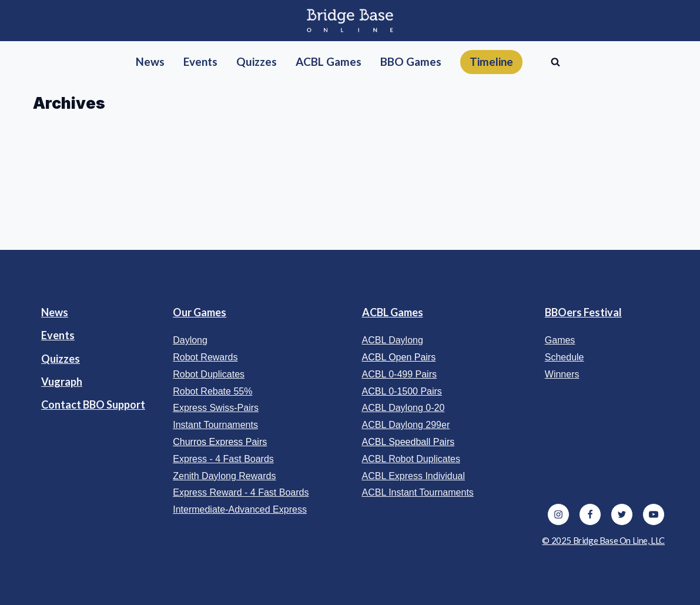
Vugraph (62, 382)
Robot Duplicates (209, 374)
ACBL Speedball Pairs (408, 442)
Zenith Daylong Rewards (224, 476)
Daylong (190, 340)
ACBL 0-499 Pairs (399, 374)
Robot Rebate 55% (212, 391)
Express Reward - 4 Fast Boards (241, 492)
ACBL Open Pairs (399, 357)
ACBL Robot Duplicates (411, 459)
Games (560, 340)
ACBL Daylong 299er (406, 425)
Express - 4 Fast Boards (223, 459)
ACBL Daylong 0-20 (403, 408)
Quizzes (61, 359)
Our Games (200, 312)
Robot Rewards (205, 357)
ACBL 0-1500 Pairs (402, 391)
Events (58, 335)
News (55, 312)
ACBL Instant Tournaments (418, 492)
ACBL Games (393, 312)
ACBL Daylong (393, 340)
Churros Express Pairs (220, 442)
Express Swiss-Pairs (216, 408)
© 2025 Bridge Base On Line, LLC (603, 540)
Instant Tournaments (215, 425)
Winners (562, 374)
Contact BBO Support (93, 405)
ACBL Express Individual (414, 476)
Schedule (565, 357)
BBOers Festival (583, 312)
